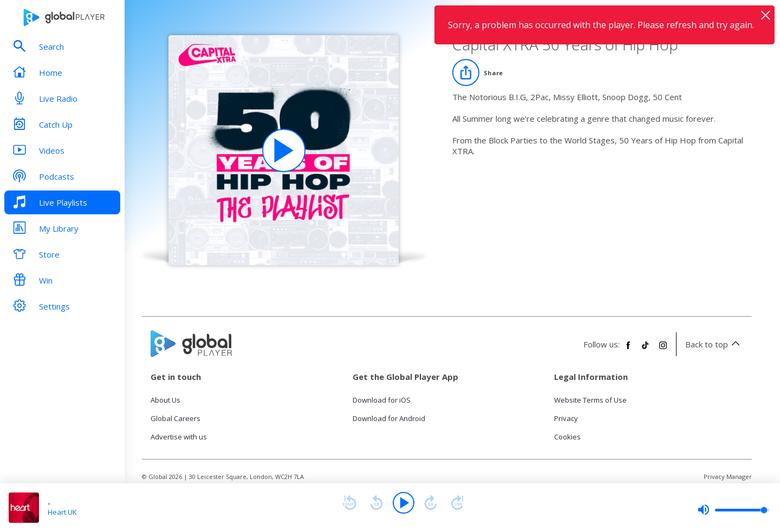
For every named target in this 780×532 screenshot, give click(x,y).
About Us (165, 400)
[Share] (477, 73)
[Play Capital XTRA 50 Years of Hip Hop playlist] (284, 150)
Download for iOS (382, 400)
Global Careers (175, 418)
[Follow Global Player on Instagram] (663, 350)
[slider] (733, 510)
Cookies (567, 437)
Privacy (566, 418)
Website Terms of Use (590, 400)
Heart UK (62, 512)
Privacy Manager (728, 477)
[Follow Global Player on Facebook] (628, 350)
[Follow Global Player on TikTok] (646, 350)
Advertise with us (179, 437)
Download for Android (389, 418)
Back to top (714, 344)
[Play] (404, 503)
